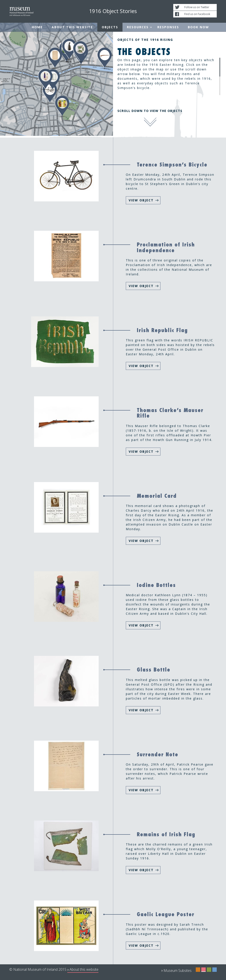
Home (37, 27)
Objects (110, 27)
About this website (72, 27)
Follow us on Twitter (197, 7)
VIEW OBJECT (141, 200)
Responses (168, 27)
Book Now (198, 27)
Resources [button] (138, 27)
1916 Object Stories (113, 11)
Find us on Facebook (197, 14)
